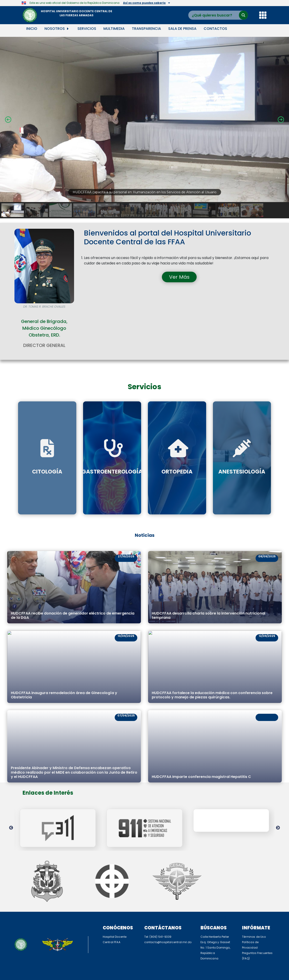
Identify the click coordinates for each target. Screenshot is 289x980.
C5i (149, 966)
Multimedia (114, 29)
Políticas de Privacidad (254, 927)
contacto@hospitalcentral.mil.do (159, 927)
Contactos (215, 29)
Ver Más (179, 277)
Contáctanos (154, 913)
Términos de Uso (250, 922)
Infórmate (252, 913)
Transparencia (146, 29)
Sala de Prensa (182, 29)
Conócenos (105, 913)
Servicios (87, 29)
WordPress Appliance (127, 978)
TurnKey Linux (167, 978)
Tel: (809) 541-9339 (149, 922)
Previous (11, 820)
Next (278, 820)
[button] (144, 119)
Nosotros (56, 29)
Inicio (32, 29)
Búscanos (205, 913)
